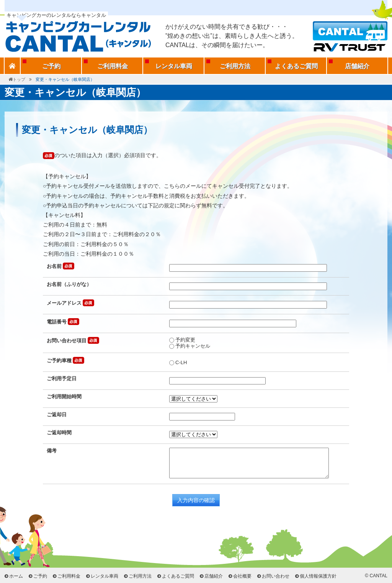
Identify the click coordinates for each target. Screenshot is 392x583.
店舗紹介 (357, 66)
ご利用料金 (113, 66)
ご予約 (51, 66)
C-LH (178, 362)
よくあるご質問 (296, 66)
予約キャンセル (190, 346)
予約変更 (182, 340)
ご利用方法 (235, 66)
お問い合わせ (276, 576)
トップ (19, 79)
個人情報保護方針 (318, 576)
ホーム (16, 576)
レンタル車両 (174, 66)
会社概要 (242, 576)
